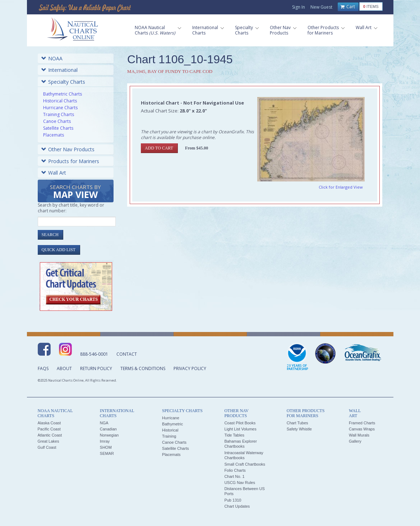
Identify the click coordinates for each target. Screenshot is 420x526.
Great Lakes (49, 441)
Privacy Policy (190, 368)
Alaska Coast (49, 423)
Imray (105, 441)
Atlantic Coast (50, 435)
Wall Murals (359, 435)
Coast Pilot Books (240, 423)
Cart (348, 7)
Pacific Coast (49, 429)
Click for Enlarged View (341, 187)
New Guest (321, 7)
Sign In (299, 7)
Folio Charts (235, 470)
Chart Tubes (297, 423)
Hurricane (171, 418)
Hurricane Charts (60, 108)
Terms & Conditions (143, 368)
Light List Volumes (240, 429)
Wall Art (54, 173)
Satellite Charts (58, 128)
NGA (104, 423)
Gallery (355, 441)
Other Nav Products (68, 149)
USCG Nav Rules (240, 483)
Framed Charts (362, 423)
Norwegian (109, 435)
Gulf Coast (47, 447)
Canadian (108, 429)
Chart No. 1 (234, 476)
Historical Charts (60, 101)
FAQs (43, 368)
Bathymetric (172, 424)
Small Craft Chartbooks (245, 464)
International (59, 70)
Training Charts (59, 114)
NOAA (52, 58)
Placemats (54, 135)
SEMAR (107, 453)
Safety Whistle (299, 429)
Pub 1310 (233, 500)
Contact (127, 354)
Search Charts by (75, 192)
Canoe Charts (57, 121)
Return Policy (96, 368)
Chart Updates (237, 506)
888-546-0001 (94, 354)
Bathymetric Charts (63, 94)
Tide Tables (234, 435)
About (64, 368)
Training (169, 436)
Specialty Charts (63, 82)
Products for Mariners (70, 161)
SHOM (106, 447)
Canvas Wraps (362, 429)
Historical (170, 430)
